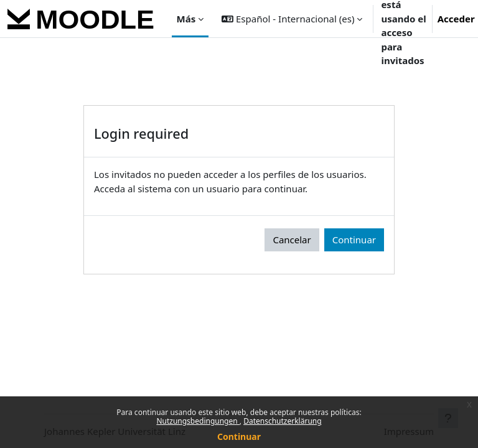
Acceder (456, 19)
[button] (292, 19)
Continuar (239, 436)
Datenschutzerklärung (282, 421)
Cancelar (292, 240)
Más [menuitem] (186, 19)
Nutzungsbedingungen (198, 421)
